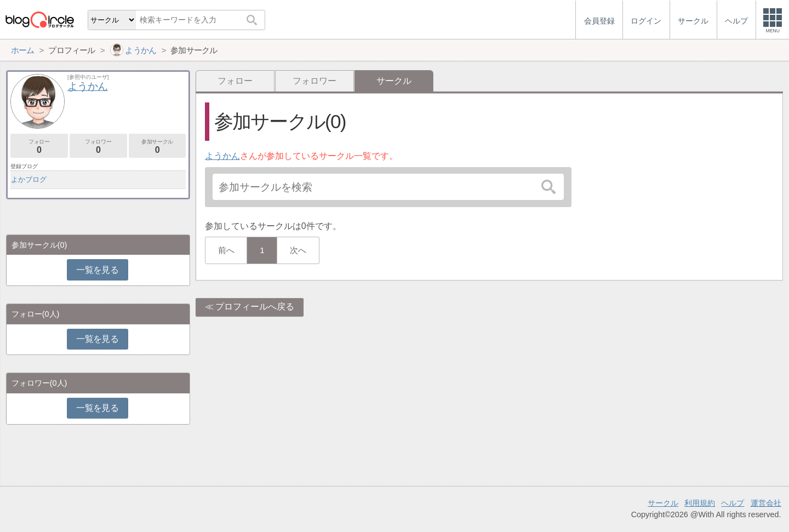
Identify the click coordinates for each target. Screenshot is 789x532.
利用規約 (700, 503)
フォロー (235, 81)
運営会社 (766, 503)
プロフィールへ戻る (255, 307)
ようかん (222, 156)
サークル (663, 503)
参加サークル (158, 147)
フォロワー (315, 81)
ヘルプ (733, 503)
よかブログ (29, 179)
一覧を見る (97, 270)
